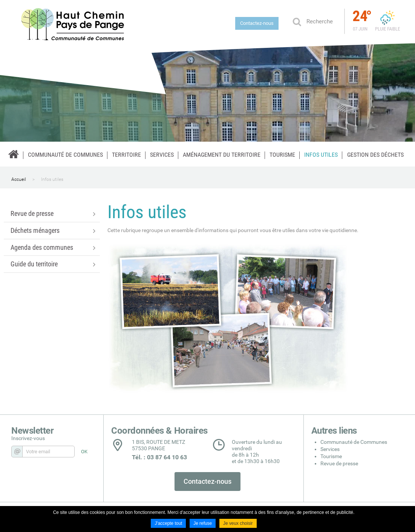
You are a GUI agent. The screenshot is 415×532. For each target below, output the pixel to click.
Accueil (19, 179)
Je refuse (203, 524)
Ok (297, 21)
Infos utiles (52, 179)
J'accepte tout (168, 524)
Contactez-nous (257, 23)
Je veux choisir (238, 524)
